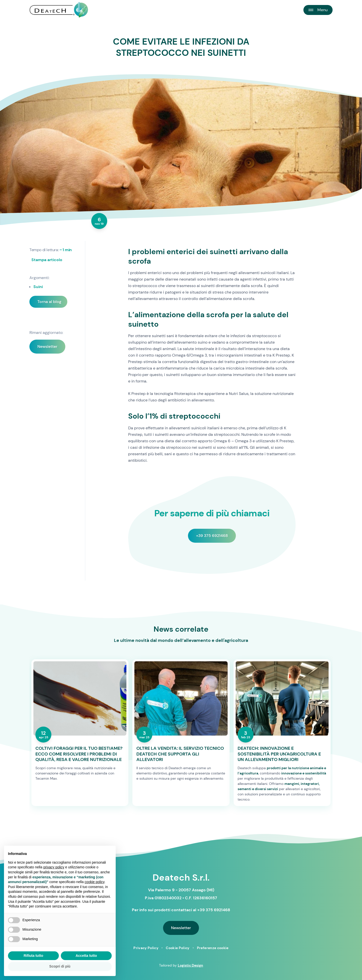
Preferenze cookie (213, 948)
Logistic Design (190, 965)
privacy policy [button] (54, 867)
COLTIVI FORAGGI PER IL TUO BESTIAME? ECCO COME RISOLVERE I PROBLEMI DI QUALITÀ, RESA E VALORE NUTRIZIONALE (79, 754)
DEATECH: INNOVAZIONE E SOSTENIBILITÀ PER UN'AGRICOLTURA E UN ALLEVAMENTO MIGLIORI (279, 754)
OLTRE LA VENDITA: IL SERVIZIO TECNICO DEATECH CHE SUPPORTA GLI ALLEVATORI (180, 754)
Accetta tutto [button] (86, 956)
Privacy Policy (146, 948)
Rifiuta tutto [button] (34, 956)
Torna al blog (49, 302)
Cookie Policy (178, 948)
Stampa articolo (47, 260)
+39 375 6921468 (212, 536)
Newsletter (47, 346)
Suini (38, 287)
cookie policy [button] (94, 882)
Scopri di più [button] (60, 966)
